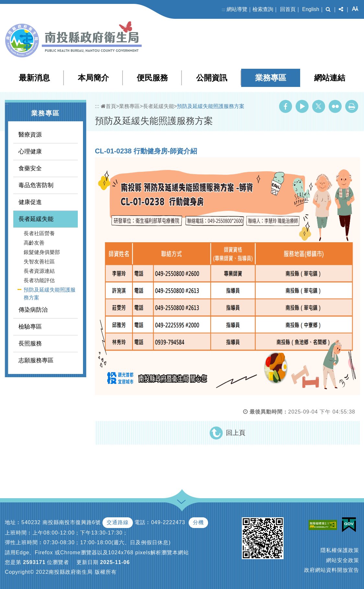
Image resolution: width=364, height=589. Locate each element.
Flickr (335, 106)
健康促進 (30, 202)
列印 (352, 106)
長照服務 (30, 343)
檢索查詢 (263, 9)
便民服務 (152, 78)
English (311, 9)
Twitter (319, 106)
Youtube (302, 106)
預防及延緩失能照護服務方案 (50, 294)
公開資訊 (212, 78)
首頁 (108, 106)
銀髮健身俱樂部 (42, 252)
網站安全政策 (343, 560)
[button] (328, 9)
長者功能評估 (39, 280)
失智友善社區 (39, 262)
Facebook (286, 106)
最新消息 (34, 78)
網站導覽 (237, 9)
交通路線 (118, 522)
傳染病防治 (33, 310)
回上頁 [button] (236, 433)
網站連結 (330, 78)
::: (223, 10)
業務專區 (271, 78)
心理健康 (30, 151)
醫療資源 (30, 135)
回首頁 (288, 9)
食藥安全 (30, 168)
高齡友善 (34, 243)
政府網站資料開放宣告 (332, 570)
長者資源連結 (39, 271)
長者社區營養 (39, 233)
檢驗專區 (30, 327)
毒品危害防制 (36, 185)
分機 (198, 522)
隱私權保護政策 (340, 550)
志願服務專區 (36, 360)
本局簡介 (93, 78)
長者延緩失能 (36, 219)
